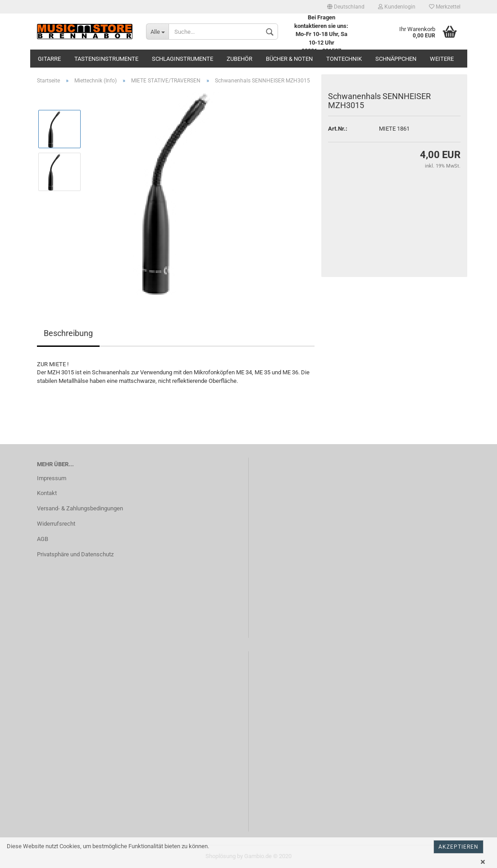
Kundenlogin (397, 7)
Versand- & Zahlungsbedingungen (80, 508)
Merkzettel (445, 7)
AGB (43, 539)
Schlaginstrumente (182, 59)
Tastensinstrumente (106, 59)
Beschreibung (68, 333)
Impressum (52, 478)
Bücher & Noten (289, 59)
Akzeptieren (458, 847)
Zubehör (239, 59)
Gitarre (49, 59)
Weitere (442, 59)
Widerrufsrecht (56, 524)
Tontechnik (344, 59)
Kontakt (47, 493)
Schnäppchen (396, 59)
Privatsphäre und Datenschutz (75, 554)
